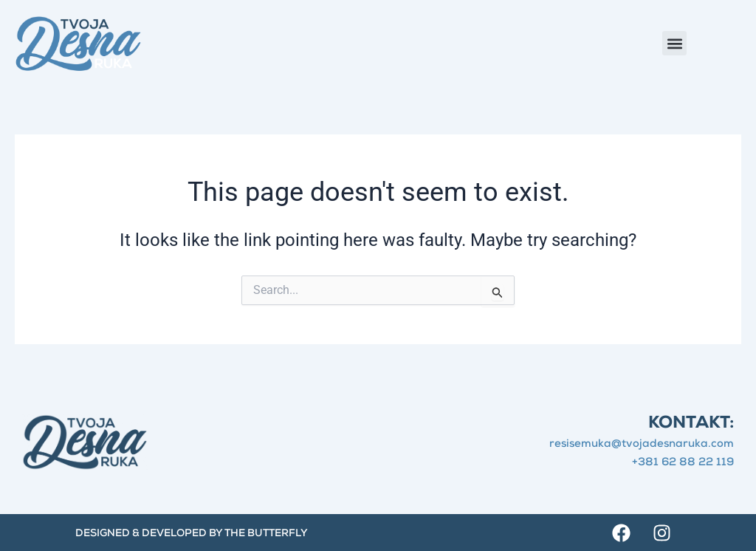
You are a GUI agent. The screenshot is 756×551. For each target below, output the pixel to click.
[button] (674, 43)
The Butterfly (266, 534)
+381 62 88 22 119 (683, 463)
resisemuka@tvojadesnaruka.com (642, 444)
